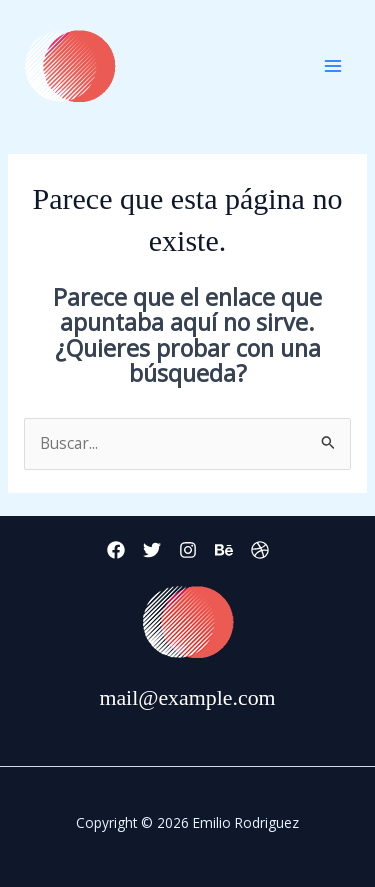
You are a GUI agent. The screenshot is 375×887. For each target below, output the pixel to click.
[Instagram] (188, 550)
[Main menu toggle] (333, 65)
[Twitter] (152, 550)
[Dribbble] (260, 550)
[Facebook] (116, 550)
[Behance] (224, 550)
